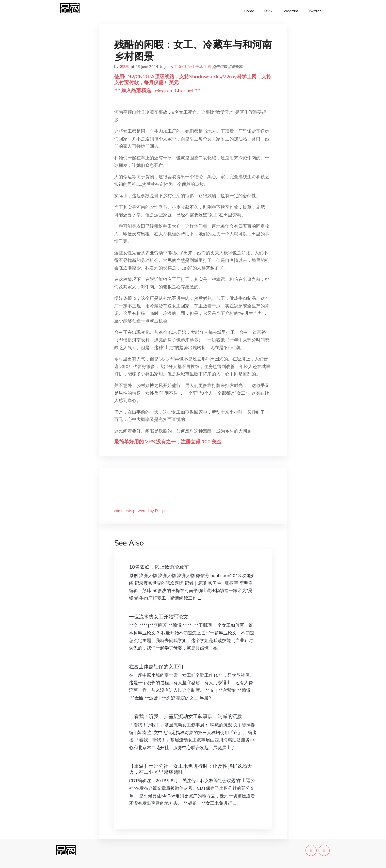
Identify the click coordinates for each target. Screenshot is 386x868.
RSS (268, 11)
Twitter (314, 11)
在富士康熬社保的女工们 (156, 667)
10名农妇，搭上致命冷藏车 (159, 567)
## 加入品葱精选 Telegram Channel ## (157, 90)
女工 (174, 67)
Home (249, 11)
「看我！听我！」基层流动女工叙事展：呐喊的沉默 (186, 716)
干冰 (199, 67)
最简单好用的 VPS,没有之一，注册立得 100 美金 (168, 442)
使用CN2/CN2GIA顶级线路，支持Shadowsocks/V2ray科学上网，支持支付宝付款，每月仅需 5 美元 (193, 79)
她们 (182, 67)
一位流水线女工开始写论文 (159, 617)
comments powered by (140, 511)
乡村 (191, 67)
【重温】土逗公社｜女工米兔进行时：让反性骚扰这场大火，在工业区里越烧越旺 (191, 769)
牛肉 (208, 67)
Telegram (290, 11)
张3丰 (124, 67)
